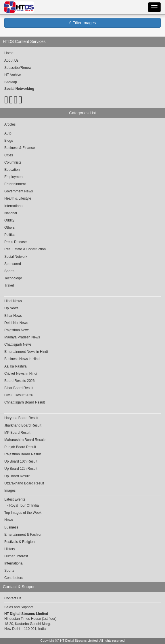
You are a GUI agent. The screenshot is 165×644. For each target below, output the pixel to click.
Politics (10, 235)
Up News (11, 308)
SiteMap (11, 82)
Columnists (13, 162)
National (11, 213)
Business (11, 527)
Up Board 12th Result (21, 469)
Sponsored (13, 264)
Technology (13, 278)
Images (10, 490)
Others (9, 228)
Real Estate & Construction (25, 249)
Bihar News (13, 316)
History (10, 549)
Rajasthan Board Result (23, 454)
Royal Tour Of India (24, 505)
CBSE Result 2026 (19, 395)
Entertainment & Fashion (23, 535)
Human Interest (16, 556)
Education (12, 170)
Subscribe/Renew (18, 68)
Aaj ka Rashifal (16, 366)
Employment (14, 177)
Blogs (9, 141)
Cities (9, 155)
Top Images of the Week (23, 513)
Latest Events (15, 499)
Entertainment (15, 184)
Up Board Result (17, 476)
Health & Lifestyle (18, 198)
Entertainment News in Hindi (26, 352)
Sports (9, 271)
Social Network (16, 257)
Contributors (14, 578)
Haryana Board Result (21, 418)
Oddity (9, 220)
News (9, 520)
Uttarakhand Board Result (24, 483)
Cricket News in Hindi (21, 374)
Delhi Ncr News (16, 323)
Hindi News (13, 301)
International (14, 206)
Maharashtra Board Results (25, 440)
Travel (9, 285)
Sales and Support (19, 607)
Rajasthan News (17, 330)
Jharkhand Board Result (23, 425)
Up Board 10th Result (21, 461)
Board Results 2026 (19, 381)
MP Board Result (17, 433)
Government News (19, 191)
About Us (11, 60)
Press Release (16, 242)
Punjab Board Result (20, 447)
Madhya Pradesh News (22, 337)
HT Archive (13, 75)
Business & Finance (20, 148)
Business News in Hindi (22, 359)
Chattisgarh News (18, 344)
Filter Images (83, 23)
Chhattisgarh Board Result (25, 402)
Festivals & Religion (19, 542)
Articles (10, 124)
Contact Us (13, 598)
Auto (8, 133)
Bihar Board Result (19, 388)
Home (9, 53)
